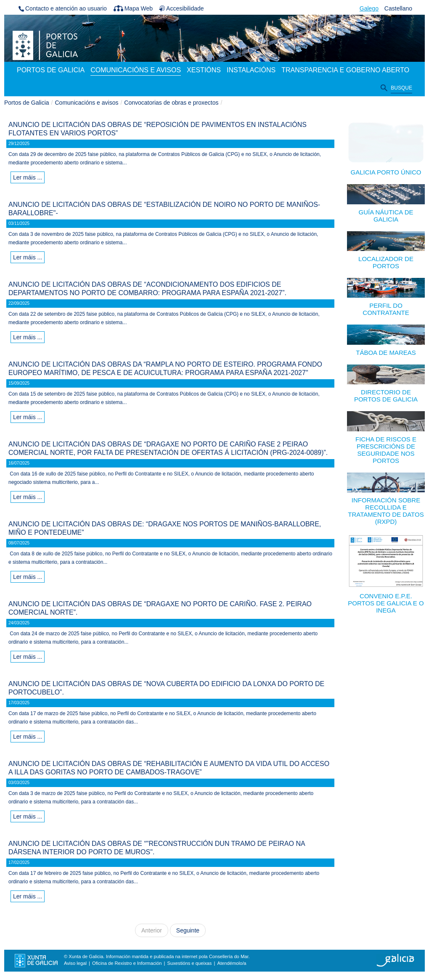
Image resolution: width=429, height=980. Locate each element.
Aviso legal (75, 963)
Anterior (152, 930)
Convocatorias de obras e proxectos (171, 103)
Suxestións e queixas (190, 963)
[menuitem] (51, 71)
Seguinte (188, 930)
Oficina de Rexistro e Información (127, 963)
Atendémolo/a (232, 963)
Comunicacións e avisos (87, 103)
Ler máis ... (28, 177)
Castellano (398, 8)
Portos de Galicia (27, 103)
